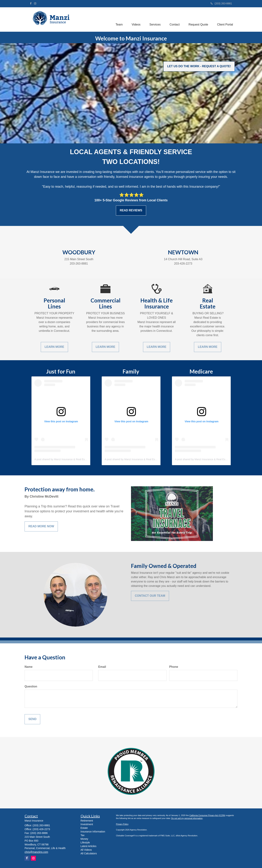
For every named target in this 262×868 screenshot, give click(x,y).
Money (84, 839)
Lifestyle (85, 842)
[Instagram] (35, 3)
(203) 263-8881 (221, 3)
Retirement (87, 821)
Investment (87, 824)
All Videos (86, 850)
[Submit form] (32, 719)
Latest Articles (89, 846)
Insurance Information (93, 832)
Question (31, 686)
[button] (118, 19)
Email (102, 667)
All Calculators (89, 853)
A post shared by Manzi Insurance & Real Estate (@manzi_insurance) (74, 459)
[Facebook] (31, 3)
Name (29, 667)
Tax (83, 835)
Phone (174, 667)
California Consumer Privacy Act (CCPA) (207, 815)
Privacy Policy (122, 824)
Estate (84, 828)
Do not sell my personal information (187, 818)
